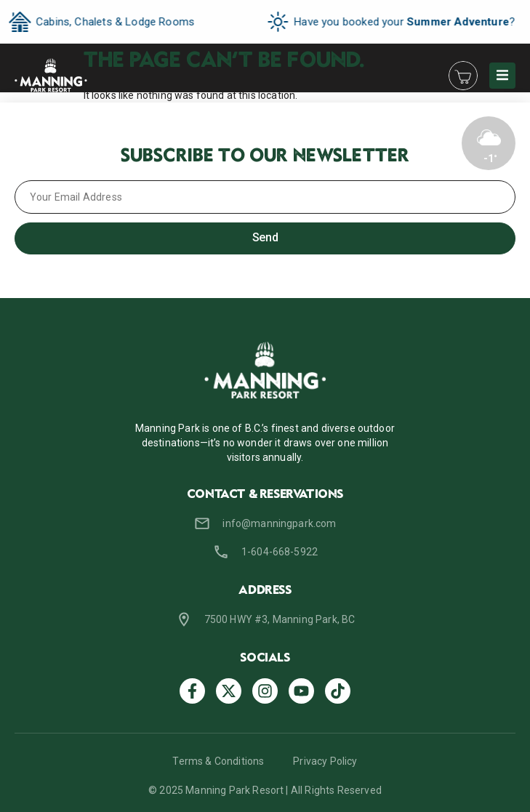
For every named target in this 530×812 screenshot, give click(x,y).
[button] (502, 76)
